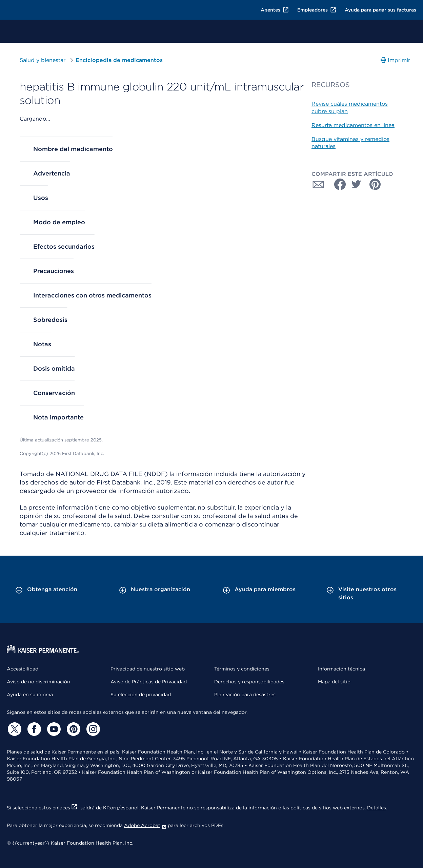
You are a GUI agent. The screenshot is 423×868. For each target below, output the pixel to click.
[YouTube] (53, 729)
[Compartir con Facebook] (337, 184)
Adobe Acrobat (145, 825)
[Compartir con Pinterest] (375, 184)
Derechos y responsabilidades (249, 682)
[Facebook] (33, 729)
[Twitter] (14, 729)
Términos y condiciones (242, 669)
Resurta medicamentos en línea (353, 125)
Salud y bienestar (43, 60)
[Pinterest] (73, 729)
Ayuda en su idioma (30, 695)
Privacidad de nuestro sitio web (148, 669)
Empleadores (317, 10)
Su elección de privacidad (141, 695)
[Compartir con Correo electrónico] (318, 184)
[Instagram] (92, 729)
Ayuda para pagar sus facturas (380, 10)
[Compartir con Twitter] (356, 184)
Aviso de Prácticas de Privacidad (149, 682)
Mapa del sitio (334, 682)
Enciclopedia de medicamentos (119, 60)
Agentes (275, 10)
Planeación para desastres (245, 695)
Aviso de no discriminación (38, 682)
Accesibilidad (23, 669)
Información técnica (341, 669)
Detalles (377, 808)
